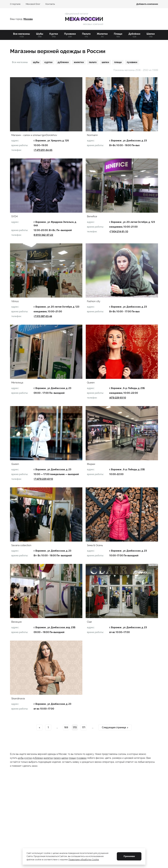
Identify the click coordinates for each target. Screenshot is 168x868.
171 (84, 727)
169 (66, 727)
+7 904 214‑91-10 (119, 232)
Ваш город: (17, 19)
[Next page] (115, 727)
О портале (15, 4)
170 (75, 727)
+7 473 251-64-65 (43, 150)
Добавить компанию (147, 4)
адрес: (15, 141)
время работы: (20, 145)
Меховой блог (33, 4)
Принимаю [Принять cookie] (129, 856)
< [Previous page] (39, 727)
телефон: (16, 150)
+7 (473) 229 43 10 (43, 479)
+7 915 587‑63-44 (43, 316)
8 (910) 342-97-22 (43, 235)
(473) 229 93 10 (118, 398)
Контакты (50, 4)
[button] (46, 104)
